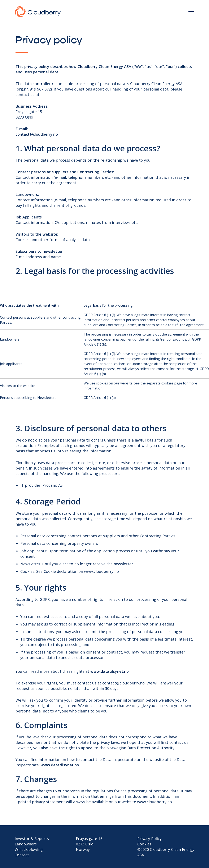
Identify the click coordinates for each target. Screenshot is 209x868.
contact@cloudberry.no (37, 134)
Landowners (26, 844)
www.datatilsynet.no (110, 671)
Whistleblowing (29, 849)
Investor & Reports (32, 839)
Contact (22, 855)
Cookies (144, 844)
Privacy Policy (149, 839)
